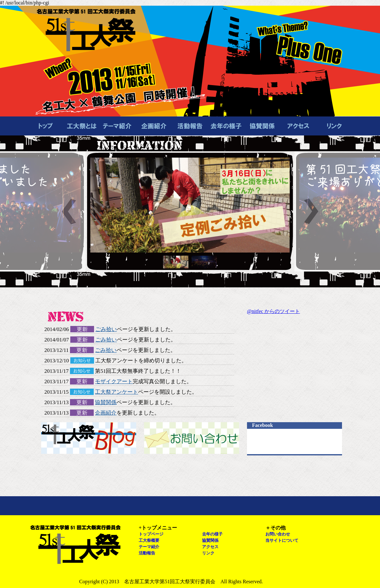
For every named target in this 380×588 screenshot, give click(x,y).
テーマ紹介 (149, 547)
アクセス (210, 547)
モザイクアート (114, 382)
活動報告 (147, 553)
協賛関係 (106, 402)
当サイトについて (282, 540)
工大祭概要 (149, 540)
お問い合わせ (192, 438)
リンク (208, 553)
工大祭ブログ (89, 438)
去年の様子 (212, 534)
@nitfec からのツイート (273, 311)
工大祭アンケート (117, 392)
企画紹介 (106, 413)
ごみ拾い (106, 329)
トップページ (151, 534)
